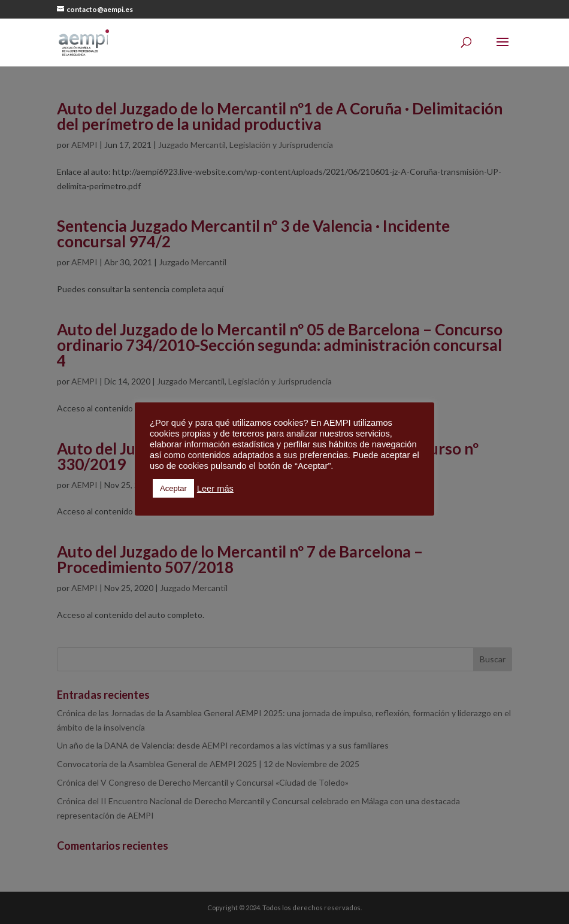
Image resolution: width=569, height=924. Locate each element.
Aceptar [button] (173, 488)
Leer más (215, 489)
